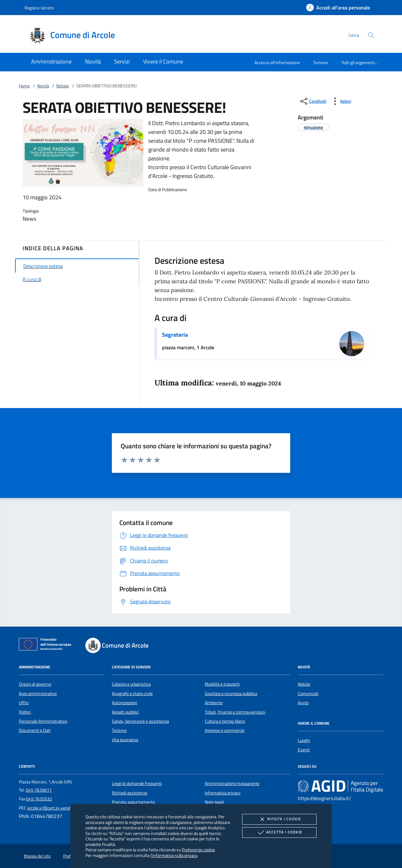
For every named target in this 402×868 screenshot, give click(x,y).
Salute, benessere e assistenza (140, 721)
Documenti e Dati (35, 730)
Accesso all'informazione (277, 62)
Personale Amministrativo (43, 721)
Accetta (279, 832)
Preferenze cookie (198, 850)
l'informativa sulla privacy (174, 855)
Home (24, 86)
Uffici (24, 703)
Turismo (321, 62)
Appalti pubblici (125, 712)
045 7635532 (39, 799)
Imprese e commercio (225, 730)
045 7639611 (39, 790)
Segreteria (175, 335)
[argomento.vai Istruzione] (313, 127)
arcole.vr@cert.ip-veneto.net (54, 808)
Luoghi (304, 740)
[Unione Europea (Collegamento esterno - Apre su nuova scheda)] (47, 645)
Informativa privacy (223, 793)
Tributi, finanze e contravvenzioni (235, 712)
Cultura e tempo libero (225, 721)
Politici (25, 712)
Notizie (62, 86)
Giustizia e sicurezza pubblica (231, 694)
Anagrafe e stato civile (132, 694)
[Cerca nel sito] (371, 35)
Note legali (214, 802)
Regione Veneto (39, 8)
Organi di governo (35, 684)
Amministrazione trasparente (232, 783)
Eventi (304, 750)
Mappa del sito (37, 856)
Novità (43, 86)
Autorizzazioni (125, 703)
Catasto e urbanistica (131, 684)
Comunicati (308, 694)
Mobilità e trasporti (222, 684)
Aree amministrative (38, 694)
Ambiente (214, 703)
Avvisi (303, 703)
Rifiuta (279, 819)
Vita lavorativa (125, 740)
